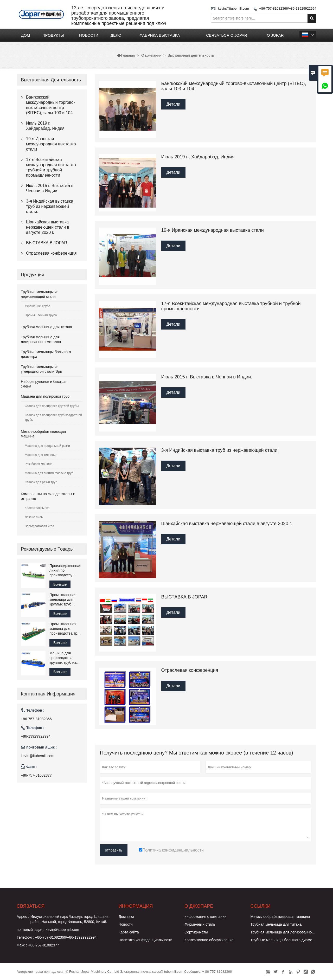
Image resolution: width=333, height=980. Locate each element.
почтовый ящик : (30, 930)
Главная (126, 55)
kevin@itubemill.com (233, 8)
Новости (126, 924)
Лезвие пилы (34, 517)
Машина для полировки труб (45, 396)
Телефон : (25, 937)
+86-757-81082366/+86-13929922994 (288, 8)
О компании (151, 55)
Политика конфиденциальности (146, 940)
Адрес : (23, 917)
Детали (174, 104)
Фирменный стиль (200, 924)
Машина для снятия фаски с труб (49, 473)
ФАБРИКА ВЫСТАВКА (160, 35)
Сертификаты (196, 932)
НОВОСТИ (89, 35)
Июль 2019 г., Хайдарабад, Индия (45, 126)
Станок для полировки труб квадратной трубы (53, 417)
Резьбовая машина (39, 464)
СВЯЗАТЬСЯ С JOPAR (226, 35)
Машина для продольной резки (47, 446)
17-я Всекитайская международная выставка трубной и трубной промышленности (51, 167)
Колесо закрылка (37, 508)
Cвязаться (31, 906)
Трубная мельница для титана (46, 327)
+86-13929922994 (36, 736)
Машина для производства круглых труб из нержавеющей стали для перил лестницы (63, 658)
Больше (60, 584)
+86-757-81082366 (36, 719)
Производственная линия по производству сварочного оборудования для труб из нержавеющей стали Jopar (65, 570)
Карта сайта (129, 932)
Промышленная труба (41, 315)
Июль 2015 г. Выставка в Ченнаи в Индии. (50, 188)
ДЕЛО (116, 35)
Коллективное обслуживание (209, 940)
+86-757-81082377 (36, 775)
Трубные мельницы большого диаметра (284, 940)
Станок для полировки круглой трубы (52, 406)
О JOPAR (275, 35)
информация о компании (205, 917)
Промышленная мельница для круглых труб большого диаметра (63, 600)
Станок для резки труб (41, 482)
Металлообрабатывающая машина (280, 917)
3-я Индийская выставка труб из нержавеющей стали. (50, 206)
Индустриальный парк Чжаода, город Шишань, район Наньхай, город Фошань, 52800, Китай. (70, 919)
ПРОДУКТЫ (53, 35)
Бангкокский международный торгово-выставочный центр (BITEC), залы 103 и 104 (50, 105)
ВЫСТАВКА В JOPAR (47, 243)
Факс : (22, 945)
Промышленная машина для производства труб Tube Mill (65, 629)
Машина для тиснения (41, 455)
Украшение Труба (37, 306)
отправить (114, 850)
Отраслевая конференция (51, 253)
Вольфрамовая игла (39, 526)
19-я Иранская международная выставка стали (51, 144)
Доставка (126, 917)
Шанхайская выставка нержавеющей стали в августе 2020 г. (48, 227)
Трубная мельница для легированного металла (290, 932)
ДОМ (25, 35)
